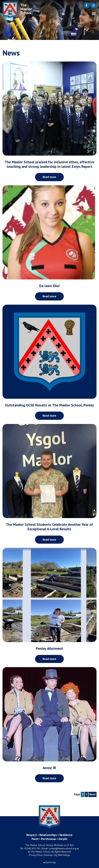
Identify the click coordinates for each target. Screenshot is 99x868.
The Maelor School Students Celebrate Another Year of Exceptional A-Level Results (49, 527)
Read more (49, 177)
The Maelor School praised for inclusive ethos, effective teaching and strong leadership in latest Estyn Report (49, 164)
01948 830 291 (32, 848)
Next (92, 794)
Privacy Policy (36, 855)
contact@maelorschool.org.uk (64, 848)
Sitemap (48, 855)
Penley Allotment (49, 648)
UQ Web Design (62, 855)
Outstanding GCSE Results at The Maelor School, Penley (50, 405)
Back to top (51, 862)
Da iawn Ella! (49, 286)
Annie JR (49, 768)
